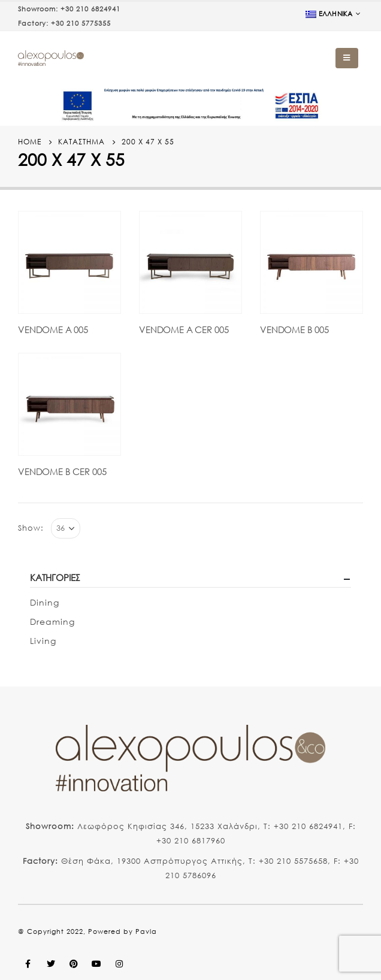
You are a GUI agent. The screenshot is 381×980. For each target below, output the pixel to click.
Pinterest (74, 964)
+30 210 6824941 (90, 9)
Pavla (146, 931)
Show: (31, 528)
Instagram (119, 964)
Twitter (51, 964)
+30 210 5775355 (81, 23)
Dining (45, 602)
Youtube (96, 964)
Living (43, 641)
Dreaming (52, 621)
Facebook (28, 964)
